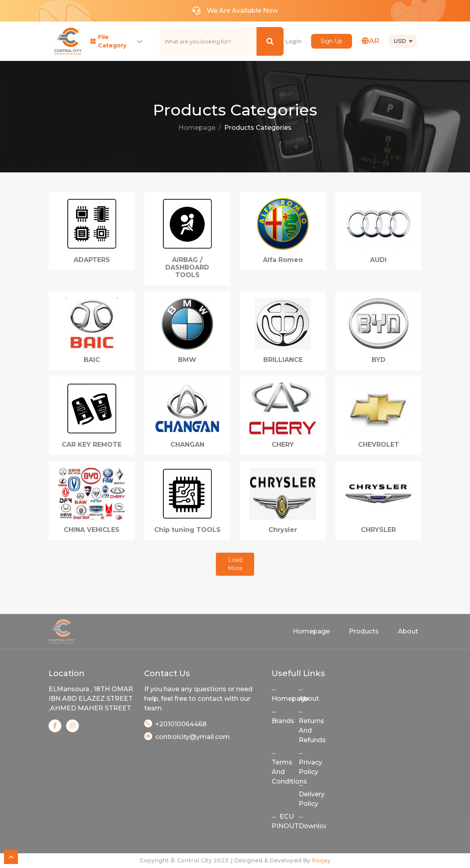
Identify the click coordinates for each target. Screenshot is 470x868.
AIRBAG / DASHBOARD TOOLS (187, 267)
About (408, 631)
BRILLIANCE (283, 360)
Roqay (321, 860)
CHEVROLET (379, 445)
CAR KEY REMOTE (92, 445)
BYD (379, 360)
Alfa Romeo (283, 260)
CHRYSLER (378, 530)
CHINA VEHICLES (92, 530)
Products (364, 631)
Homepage (197, 128)
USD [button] (400, 41)
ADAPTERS (92, 260)
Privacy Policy (310, 767)
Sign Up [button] (332, 41)
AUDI (378, 260)
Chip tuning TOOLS (187, 530)
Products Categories (258, 128)
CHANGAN (187, 445)
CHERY (283, 445)
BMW (187, 360)
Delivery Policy (312, 799)
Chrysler (283, 530)
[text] (208, 41)
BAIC (92, 360)
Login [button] (293, 41)
